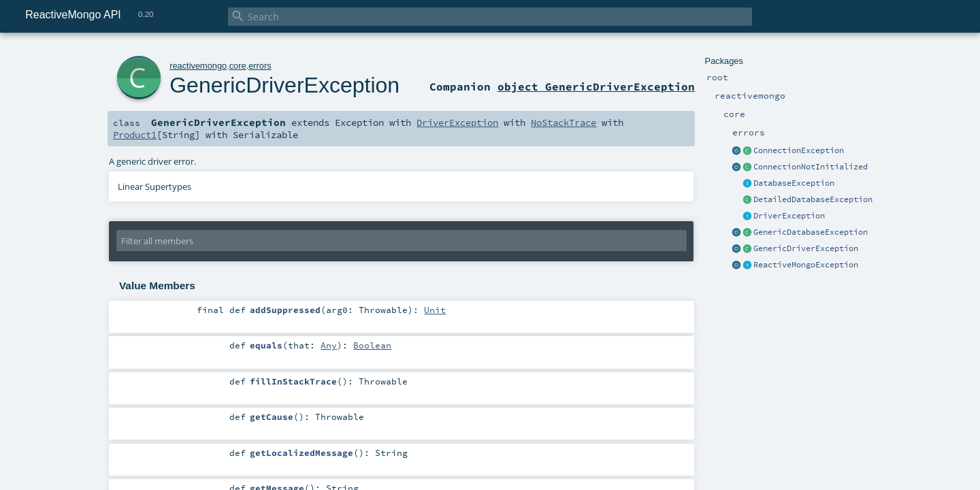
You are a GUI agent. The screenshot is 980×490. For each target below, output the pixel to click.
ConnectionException (799, 150)
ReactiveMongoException (806, 265)
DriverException (789, 216)
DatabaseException (794, 183)
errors (260, 66)
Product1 (135, 135)
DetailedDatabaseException (813, 199)
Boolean (372, 345)
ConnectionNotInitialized (811, 167)
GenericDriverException (806, 248)
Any (329, 345)
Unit (435, 310)
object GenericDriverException (596, 86)
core (238, 66)
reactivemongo (198, 66)
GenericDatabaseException (811, 232)
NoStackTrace (563, 122)
